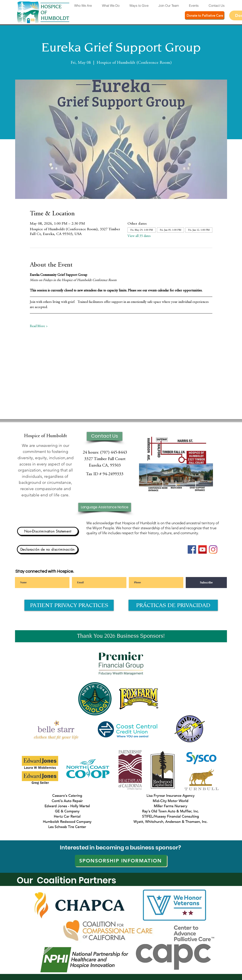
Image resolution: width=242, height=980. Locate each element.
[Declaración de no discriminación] (48, 549)
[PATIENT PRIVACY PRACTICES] (69, 605)
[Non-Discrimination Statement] (48, 531)
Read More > (39, 326)
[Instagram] (213, 549)
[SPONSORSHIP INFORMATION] (121, 861)
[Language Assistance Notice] (105, 507)
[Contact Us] (105, 436)
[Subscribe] (206, 583)
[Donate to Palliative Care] (205, 15)
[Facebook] (192, 549)
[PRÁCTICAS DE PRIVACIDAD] (173, 605)
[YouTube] (202, 549)
